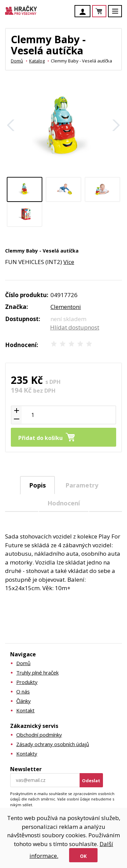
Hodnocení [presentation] (64, 503)
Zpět (11, 125)
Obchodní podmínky (39, 735)
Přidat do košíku (40, 438)
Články (24, 701)
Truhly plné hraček (37, 673)
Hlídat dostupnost (75, 327)
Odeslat (91, 781)
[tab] (37, 485)
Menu (119, 14)
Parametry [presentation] (82, 485)
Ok (83, 856)
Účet (84, 12)
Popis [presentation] (37, 485)
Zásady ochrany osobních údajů (53, 744)
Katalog (37, 61)
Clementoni (66, 307)
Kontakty (27, 754)
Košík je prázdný (106, 12)
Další (116, 125)
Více (69, 262)
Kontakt (25, 710)
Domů (17, 61)
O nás (23, 691)
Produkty (27, 682)
